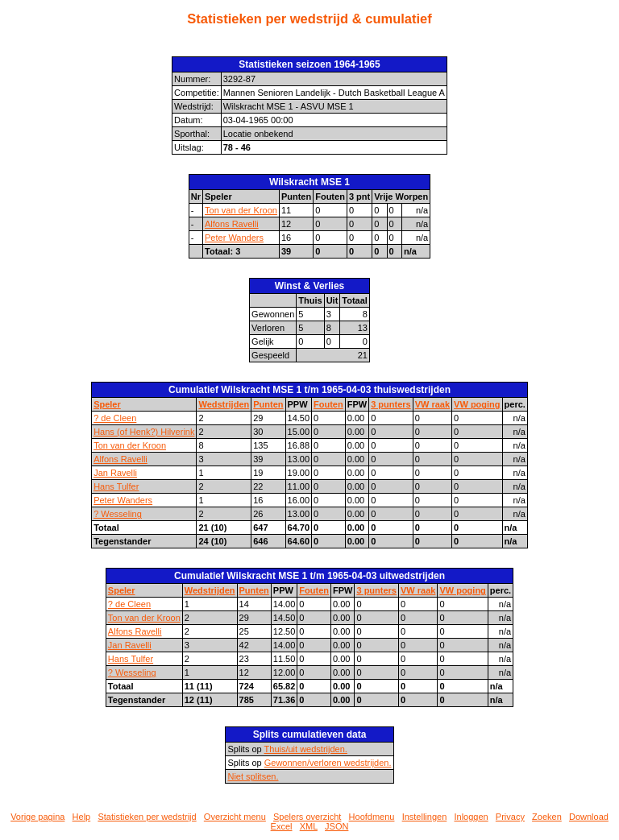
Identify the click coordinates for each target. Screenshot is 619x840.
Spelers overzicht (307, 817)
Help (82, 817)
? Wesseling (118, 514)
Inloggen (471, 817)
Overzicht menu (235, 817)
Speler (107, 404)
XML (309, 826)
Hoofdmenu (372, 817)
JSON (337, 826)
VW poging (477, 404)
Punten (268, 404)
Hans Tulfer (116, 486)
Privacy (510, 817)
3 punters (391, 404)
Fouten (328, 404)
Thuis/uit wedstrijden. (306, 749)
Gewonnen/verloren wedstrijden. (328, 763)
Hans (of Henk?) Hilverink (144, 432)
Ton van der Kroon (241, 210)
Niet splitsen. (253, 776)
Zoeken (547, 817)
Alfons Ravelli (232, 224)
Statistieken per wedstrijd (147, 817)
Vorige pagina (37, 817)
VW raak (432, 404)
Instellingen (425, 817)
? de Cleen (115, 418)
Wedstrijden (224, 404)
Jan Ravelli (115, 473)
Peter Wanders (234, 238)
